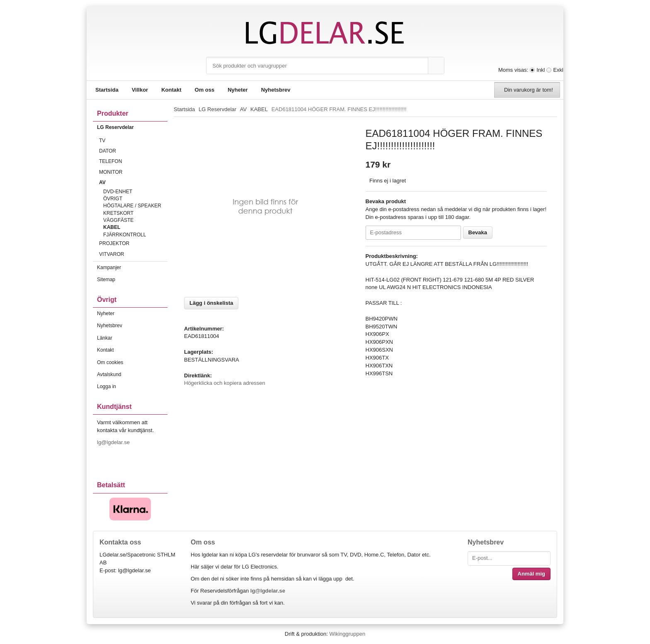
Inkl (541, 70)
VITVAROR (133, 254)
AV (133, 182)
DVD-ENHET (118, 192)
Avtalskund (109, 374)
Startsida (107, 90)
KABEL (112, 227)
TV (133, 141)
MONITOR (133, 172)
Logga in (107, 386)
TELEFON (133, 161)
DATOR (133, 151)
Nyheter (238, 90)
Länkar (105, 338)
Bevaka (478, 232)
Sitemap (106, 279)
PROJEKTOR (133, 243)
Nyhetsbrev (276, 90)
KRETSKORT (118, 213)
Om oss (205, 90)
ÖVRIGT (113, 199)
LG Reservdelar (132, 127)
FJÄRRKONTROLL (125, 235)
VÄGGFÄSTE (118, 220)
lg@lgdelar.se (114, 442)
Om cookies (110, 362)
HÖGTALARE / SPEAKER (132, 206)
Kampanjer (109, 267)
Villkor (140, 90)
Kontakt (171, 90)
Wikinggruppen (347, 634)
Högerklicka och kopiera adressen (225, 383)
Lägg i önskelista (211, 303)
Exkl (558, 70)
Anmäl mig (531, 574)
